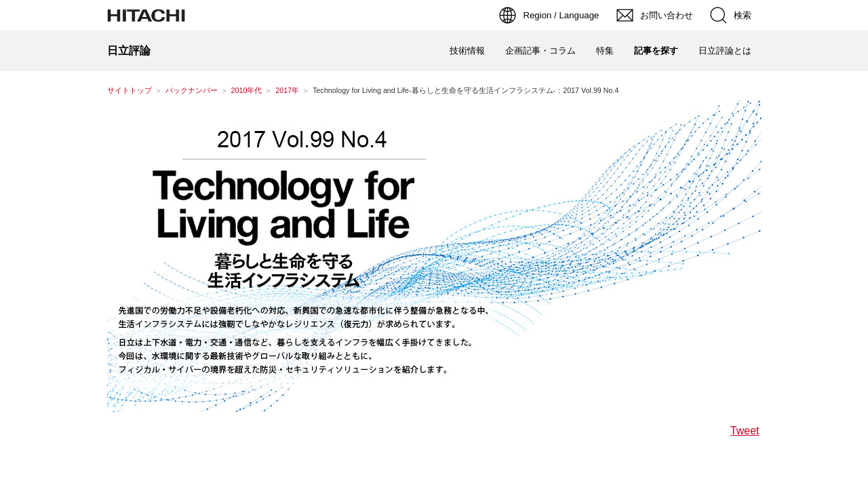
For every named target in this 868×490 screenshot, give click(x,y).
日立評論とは (725, 51)
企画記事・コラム (540, 51)
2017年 (287, 90)
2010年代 (247, 90)
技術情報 (467, 51)
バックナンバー (192, 90)
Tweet (745, 431)
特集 (605, 51)
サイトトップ (130, 90)
